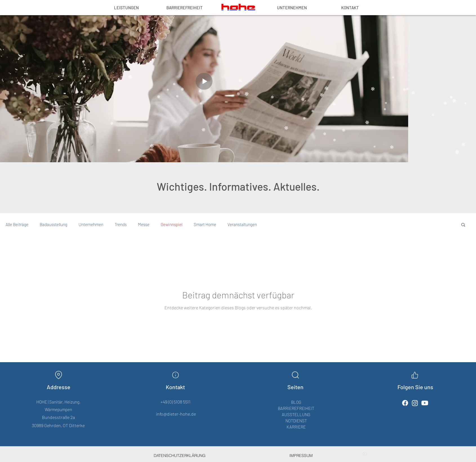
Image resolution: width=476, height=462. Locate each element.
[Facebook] (405, 403)
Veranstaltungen (242, 224)
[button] (463, 225)
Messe (144, 224)
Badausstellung (53, 224)
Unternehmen (91, 224)
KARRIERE (296, 427)
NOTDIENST (296, 421)
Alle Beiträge (17, 224)
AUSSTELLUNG (296, 414)
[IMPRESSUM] (301, 456)
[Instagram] (415, 403)
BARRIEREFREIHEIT (296, 408)
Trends (121, 224)
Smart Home (205, 224)
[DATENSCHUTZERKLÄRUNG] (180, 456)
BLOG (296, 402)
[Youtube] (425, 403)
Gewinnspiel (172, 224)
